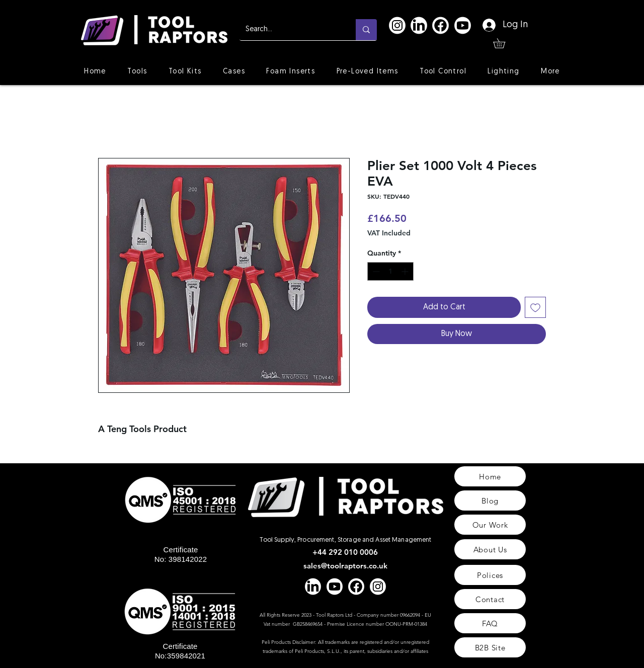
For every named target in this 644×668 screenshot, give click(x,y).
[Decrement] (375, 271)
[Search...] (290, 30)
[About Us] (490, 549)
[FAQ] (490, 623)
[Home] (490, 476)
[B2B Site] (490, 647)
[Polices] (490, 575)
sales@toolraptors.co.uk (345, 566)
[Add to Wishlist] (535, 307)
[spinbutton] (390, 271)
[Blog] (490, 500)
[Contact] (490, 599)
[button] (504, 43)
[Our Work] (490, 525)
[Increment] (406, 271)
